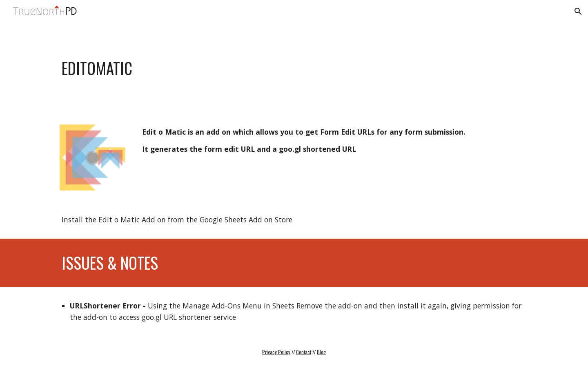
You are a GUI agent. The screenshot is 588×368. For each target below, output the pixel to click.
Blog (321, 352)
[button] (578, 11)
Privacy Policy (276, 352)
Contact (304, 352)
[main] (254, 68)
